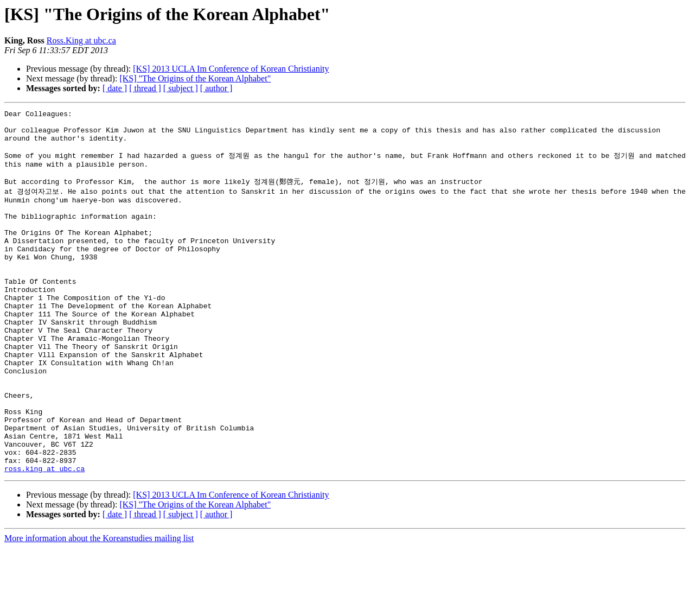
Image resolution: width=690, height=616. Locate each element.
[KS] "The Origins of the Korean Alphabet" (195, 78)
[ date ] (115, 88)
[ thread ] (145, 88)
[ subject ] (181, 88)
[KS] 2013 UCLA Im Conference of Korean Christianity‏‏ (231, 69)
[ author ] (216, 88)
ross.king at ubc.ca (44, 537)
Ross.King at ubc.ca (81, 40)
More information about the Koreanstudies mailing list (99, 607)
